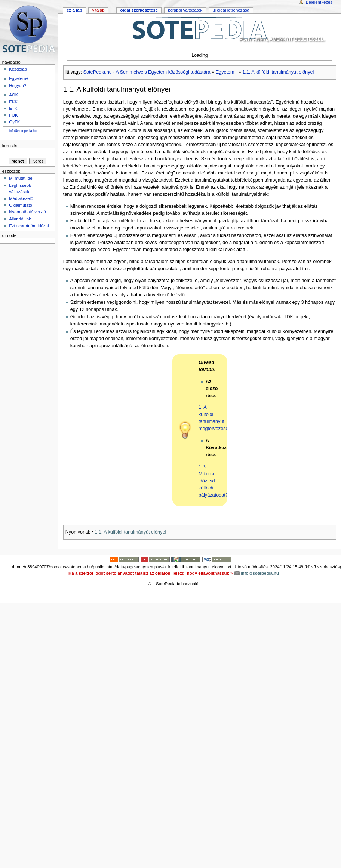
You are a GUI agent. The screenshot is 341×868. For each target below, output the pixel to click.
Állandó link (20, 219)
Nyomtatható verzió (27, 212)
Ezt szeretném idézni (29, 226)
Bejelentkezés (319, 2)
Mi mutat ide (21, 178)
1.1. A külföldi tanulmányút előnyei (278, 72)
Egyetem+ (226, 72)
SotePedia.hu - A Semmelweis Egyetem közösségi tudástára (147, 72)
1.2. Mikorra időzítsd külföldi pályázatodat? (213, 481)
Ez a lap (74, 10)
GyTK (14, 122)
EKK (13, 102)
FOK (13, 115)
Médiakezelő (21, 198)
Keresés (10, 146)
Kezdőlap (18, 69)
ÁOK (13, 95)
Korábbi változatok (185, 10)
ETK (13, 108)
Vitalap (98, 10)
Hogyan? (18, 86)
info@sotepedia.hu (23, 131)
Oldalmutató (21, 205)
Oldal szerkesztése (139, 10)
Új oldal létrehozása (231, 10)
